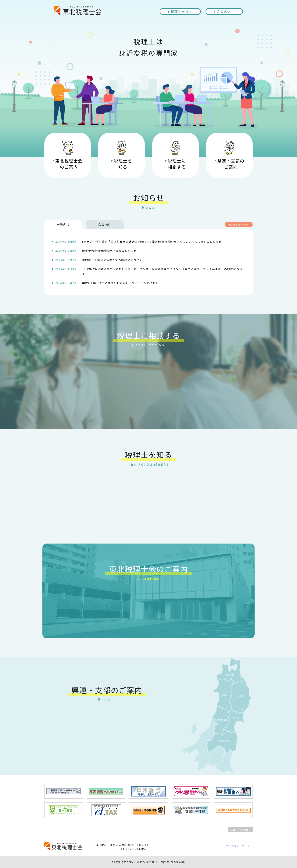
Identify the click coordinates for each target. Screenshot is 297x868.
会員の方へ (224, 11)
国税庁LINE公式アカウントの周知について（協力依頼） (105, 283)
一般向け (63, 224)
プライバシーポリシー (239, 846)
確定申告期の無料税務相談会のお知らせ (94, 251)
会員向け (105, 224)
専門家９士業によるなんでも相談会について (97, 260)
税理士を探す (180, 11)
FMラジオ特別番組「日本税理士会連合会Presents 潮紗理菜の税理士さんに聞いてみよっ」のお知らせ (137, 242)
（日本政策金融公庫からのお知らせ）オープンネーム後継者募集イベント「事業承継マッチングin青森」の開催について (147, 271)
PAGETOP (241, 830)
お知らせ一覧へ (239, 224)
